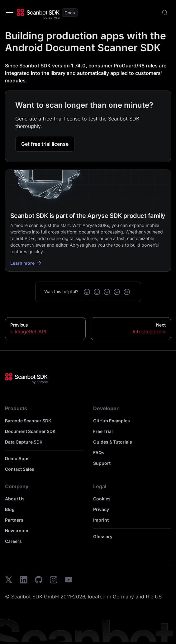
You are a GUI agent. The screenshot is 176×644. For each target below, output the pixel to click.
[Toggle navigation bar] (10, 12)
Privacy (101, 509)
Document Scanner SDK (30, 431)
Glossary (103, 536)
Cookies (102, 499)
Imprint (101, 520)
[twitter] (9, 581)
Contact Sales (20, 469)
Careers (13, 541)
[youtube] (69, 581)
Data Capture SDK (24, 442)
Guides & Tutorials (113, 442)
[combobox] (165, 12)
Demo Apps (17, 458)
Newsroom (17, 531)
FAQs (99, 452)
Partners (14, 520)
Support (102, 463)
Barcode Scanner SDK (28, 421)
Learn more (26, 263)
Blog (10, 509)
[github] (39, 581)
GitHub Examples (112, 421)
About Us (15, 499)
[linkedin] (24, 581)
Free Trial (103, 431)
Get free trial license (45, 144)
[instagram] (54, 581)
